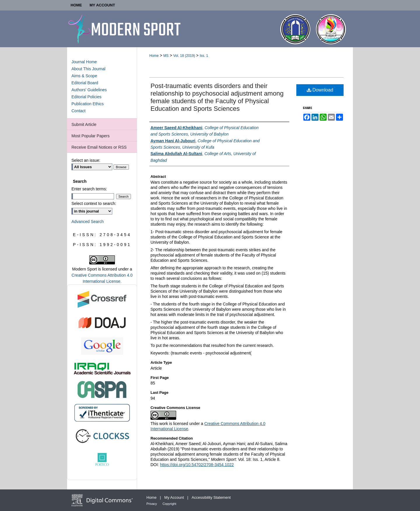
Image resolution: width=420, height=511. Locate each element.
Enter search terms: (89, 189)
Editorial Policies (86, 97)
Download (320, 90)
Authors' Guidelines (89, 90)
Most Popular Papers (91, 136)
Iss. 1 (204, 56)
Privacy (152, 504)
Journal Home (84, 62)
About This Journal (88, 69)
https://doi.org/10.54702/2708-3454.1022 (197, 465)
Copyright (169, 504)
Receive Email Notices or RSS (99, 147)
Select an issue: (86, 160)
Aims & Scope (84, 76)
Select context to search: (94, 203)
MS (166, 56)
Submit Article (84, 124)
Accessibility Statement (211, 497)
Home (154, 56)
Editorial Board (85, 83)
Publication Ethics (88, 104)
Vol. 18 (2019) (184, 56)
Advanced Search (88, 222)
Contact (78, 111)
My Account (175, 497)
